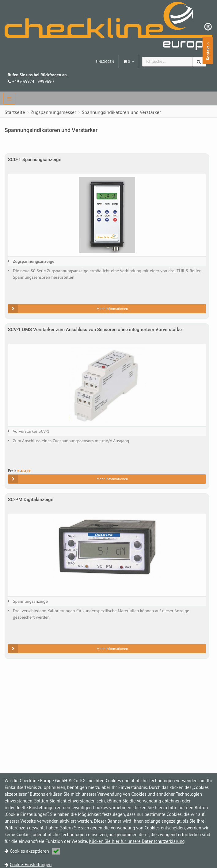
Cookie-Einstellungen (31, 864)
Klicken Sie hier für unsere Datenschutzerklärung (137, 841)
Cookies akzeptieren (35, 851)
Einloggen (105, 61)
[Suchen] (199, 62)
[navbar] (9, 99)
